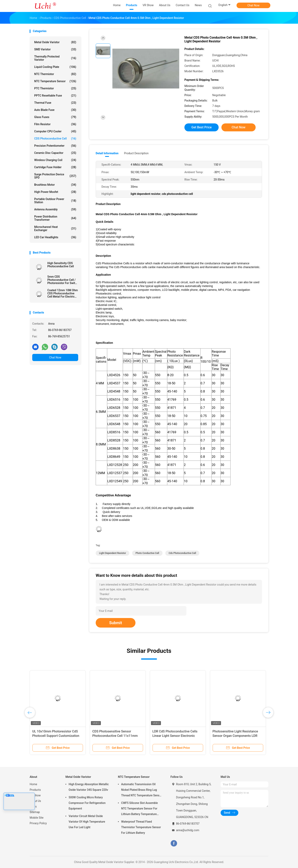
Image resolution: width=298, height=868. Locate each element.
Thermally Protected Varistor (55, 58)
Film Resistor (55, 124)
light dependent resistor (112, 553)
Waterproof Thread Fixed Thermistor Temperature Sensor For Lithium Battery (141, 827)
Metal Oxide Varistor (55, 42)
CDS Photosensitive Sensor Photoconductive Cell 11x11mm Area (115, 736)
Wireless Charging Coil (55, 160)
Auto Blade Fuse (55, 110)
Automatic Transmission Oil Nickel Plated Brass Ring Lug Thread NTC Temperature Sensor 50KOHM (142, 790)
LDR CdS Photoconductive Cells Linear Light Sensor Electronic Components (175, 736)
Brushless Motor (55, 185)
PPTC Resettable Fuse (55, 96)
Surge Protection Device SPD (55, 176)
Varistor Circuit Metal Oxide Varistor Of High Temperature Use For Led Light (87, 822)
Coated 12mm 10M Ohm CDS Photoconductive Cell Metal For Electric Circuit (63, 293)
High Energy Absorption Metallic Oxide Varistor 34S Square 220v (89, 787)
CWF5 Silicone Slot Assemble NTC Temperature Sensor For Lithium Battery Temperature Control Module (139, 809)
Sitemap (35, 812)
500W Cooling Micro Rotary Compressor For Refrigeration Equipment (87, 803)
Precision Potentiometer (55, 146)
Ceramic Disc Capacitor (55, 153)
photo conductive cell (147, 553)
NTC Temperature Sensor (55, 81)
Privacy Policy (38, 823)
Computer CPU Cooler (55, 131)
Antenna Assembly (55, 209)
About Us (35, 801)
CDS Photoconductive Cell (55, 139)
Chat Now (254, 5)
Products (35, 790)
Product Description (136, 153)
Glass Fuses (55, 117)
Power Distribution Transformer (55, 218)
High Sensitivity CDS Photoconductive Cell (61, 265)
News (33, 806)
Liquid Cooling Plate (55, 67)
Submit (116, 623)
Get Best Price (202, 127)
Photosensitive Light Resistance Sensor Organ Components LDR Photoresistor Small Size (235, 736)
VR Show (35, 795)
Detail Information (107, 153)
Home (33, 784)
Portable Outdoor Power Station (55, 201)
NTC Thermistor (55, 74)
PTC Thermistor (55, 88)
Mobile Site (37, 818)
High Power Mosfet (55, 192)
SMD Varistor (55, 49)
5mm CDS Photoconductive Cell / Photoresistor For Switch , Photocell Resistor (63, 280)
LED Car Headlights (55, 237)
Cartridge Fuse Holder (55, 167)
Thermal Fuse (55, 103)
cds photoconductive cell (182, 553)
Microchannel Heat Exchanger (55, 228)
